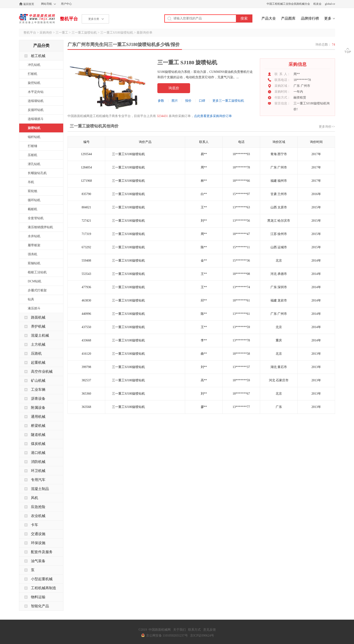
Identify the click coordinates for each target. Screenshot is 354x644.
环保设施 (38, 543)
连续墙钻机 (36, 101)
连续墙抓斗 (36, 119)
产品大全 (269, 18)
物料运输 (38, 597)
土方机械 (38, 344)
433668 (86, 340)
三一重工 (62, 33)
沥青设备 (38, 399)
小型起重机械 (42, 579)
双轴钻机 (34, 263)
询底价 (174, 88)
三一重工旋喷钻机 (84, 33)
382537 (86, 380)
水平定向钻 (36, 92)
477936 (86, 287)
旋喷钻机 (34, 128)
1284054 (86, 167)
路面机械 (38, 317)
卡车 (35, 525)
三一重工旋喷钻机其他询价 (94, 126)
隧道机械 (38, 435)
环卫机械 (38, 471)
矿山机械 (38, 381)
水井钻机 (34, 236)
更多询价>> (327, 127)
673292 (86, 247)
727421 (86, 221)
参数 (161, 101)
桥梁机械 (38, 426)
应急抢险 (38, 507)
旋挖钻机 (34, 83)
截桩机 (33, 209)
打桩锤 (33, 146)
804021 (86, 207)
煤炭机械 (38, 444)
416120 (86, 354)
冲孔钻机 (34, 65)
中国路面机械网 (37, 19)
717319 (86, 234)
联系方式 (194, 630)
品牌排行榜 (310, 18)
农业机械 (38, 516)
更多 (328, 18)
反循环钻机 (36, 110)
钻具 (31, 299)
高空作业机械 (42, 371)
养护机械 (38, 326)
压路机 (36, 353)
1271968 (86, 181)
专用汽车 (38, 480)
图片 (175, 101)
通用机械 (38, 417)
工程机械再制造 (44, 588)
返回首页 (29, 4)
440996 (86, 314)
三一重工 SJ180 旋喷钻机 (187, 62)
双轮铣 (33, 191)
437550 (86, 327)
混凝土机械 (40, 335)
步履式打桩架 (37, 290)
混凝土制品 (40, 489)
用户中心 (66, 4)
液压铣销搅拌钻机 (40, 227)
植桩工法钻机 (37, 272)
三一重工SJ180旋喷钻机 (117, 33)
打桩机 (33, 74)
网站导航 (47, 4)
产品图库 (288, 18)
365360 (86, 394)
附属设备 (38, 408)
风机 (35, 498)
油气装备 (38, 561)
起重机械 (38, 362)
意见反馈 (210, 630)
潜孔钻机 (34, 164)
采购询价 (46, 33)
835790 (86, 194)
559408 (86, 261)
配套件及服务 (42, 552)
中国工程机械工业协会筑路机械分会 (288, 4)
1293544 (86, 154)
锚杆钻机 (34, 137)
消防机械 (38, 462)
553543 (86, 274)
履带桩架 (34, 245)
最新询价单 (144, 33)
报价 (188, 101)
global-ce (330, 4)
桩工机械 (38, 56)
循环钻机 (34, 200)
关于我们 (179, 630)
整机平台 (69, 19)
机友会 (317, 4)
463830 (86, 300)
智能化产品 (40, 606)
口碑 (202, 101)
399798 (86, 367)
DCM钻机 (35, 281)
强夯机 (33, 254)
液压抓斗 (34, 308)
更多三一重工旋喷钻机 (228, 101)
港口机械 (38, 453)
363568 (86, 407)
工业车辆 (38, 390)
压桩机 (33, 155)
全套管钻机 (36, 218)
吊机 (31, 182)
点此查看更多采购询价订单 (213, 116)
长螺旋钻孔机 (37, 173)
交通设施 (38, 534)
